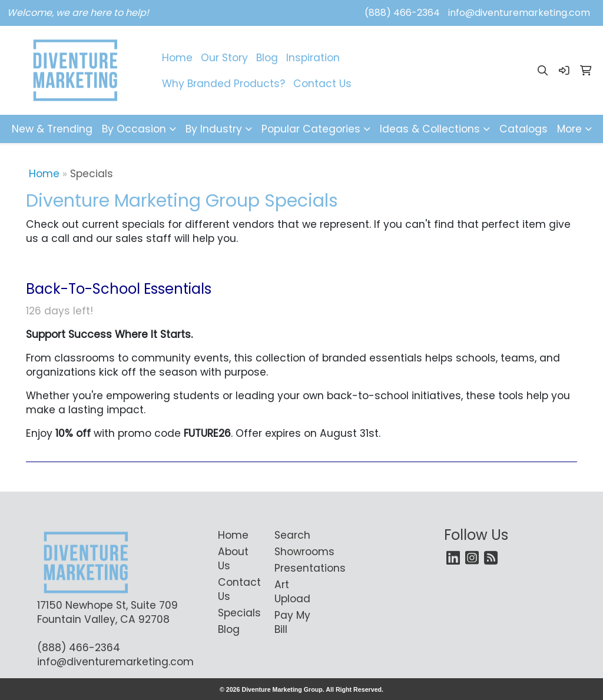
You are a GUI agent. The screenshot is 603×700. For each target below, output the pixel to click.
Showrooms (296, 552)
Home (177, 58)
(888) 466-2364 (402, 13)
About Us (233, 559)
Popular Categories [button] (311, 129)
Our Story (224, 58)
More (569, 129)
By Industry (214, 129)
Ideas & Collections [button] (430, 129)
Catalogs (524, 129)
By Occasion (134, 129)
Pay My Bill (292, 622)
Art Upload (292, 592)
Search (292, 535)
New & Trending (52, 129)
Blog (267, 58)
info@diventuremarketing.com (519, 13)
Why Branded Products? (223, 84)
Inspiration (313, 58)
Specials (239, 613)
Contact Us (322, 84)
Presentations (296, 568)
